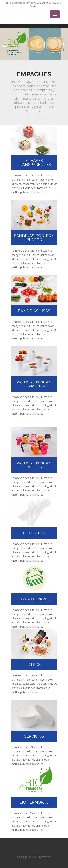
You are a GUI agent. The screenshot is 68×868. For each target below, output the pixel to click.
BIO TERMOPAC (34, 802)
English (34, 6)
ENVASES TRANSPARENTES (34, 163)
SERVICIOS (34, 736)
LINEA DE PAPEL (34, 599)
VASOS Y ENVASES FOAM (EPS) (34, 384)
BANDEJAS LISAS (34, 311)
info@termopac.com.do (20, 3)
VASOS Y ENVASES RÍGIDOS (34, 465)
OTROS (34, 664)
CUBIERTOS (34, 533)
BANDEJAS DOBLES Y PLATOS (34, 238)
